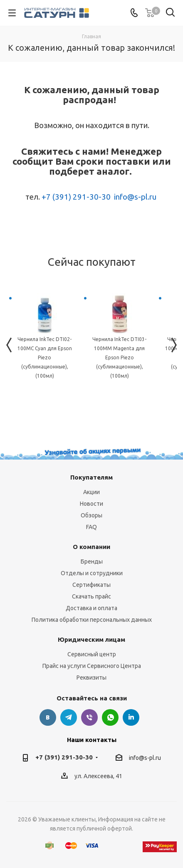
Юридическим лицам (91, 639)
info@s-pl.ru (135, 197)
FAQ (91, 527)
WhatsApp (110, 717)
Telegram (69, 717)
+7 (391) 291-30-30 (76, 197)
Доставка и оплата (91, 608)
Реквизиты (91, 678)
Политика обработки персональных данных (92, 620)
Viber (89, 717)
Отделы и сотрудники (92, 573)
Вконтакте (48, 717)
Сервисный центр (92, 654)
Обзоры (91, 515)
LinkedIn (131, 717)
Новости (91, 504)
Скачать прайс (91, 596)
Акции (91, 492)
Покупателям (91, 477)
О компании (91, 547)
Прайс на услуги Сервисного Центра (92, 666)
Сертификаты (91, 585)
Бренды (92, 561)
